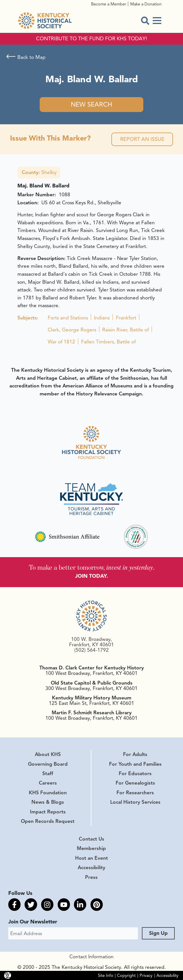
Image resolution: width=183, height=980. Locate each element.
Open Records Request (48, 821)
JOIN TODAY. (91, 576)
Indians (102, 318)
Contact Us (91, 839)
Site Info (106, 975)
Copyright (126, 975)
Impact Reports (48, 812)
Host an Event (91, 858)
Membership (91, 848)
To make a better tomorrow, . (92, 567)
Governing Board (48, 764)
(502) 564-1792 (91, 650)
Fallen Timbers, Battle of (108, 342)
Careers (48, 783)
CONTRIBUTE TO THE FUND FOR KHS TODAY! (91, 39)
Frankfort (126, 318)
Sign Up (158, 933)
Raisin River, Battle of (125, 330)
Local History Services (135, 802)
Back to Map (32, 57)
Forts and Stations (68, 318)
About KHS (48, 754)
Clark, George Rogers (72, 330)
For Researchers (135, 793)
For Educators (135, 773)
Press (91, 877)
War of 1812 (61, 342)
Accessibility (91, 867)
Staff (48, 773)
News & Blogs (48, 802)
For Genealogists (135, 783)
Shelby (39, 172)
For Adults (135, 754)
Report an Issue (142, 139)
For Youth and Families (135, 764)
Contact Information (91, 957)
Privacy (146, 975)
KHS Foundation (48, 793)
